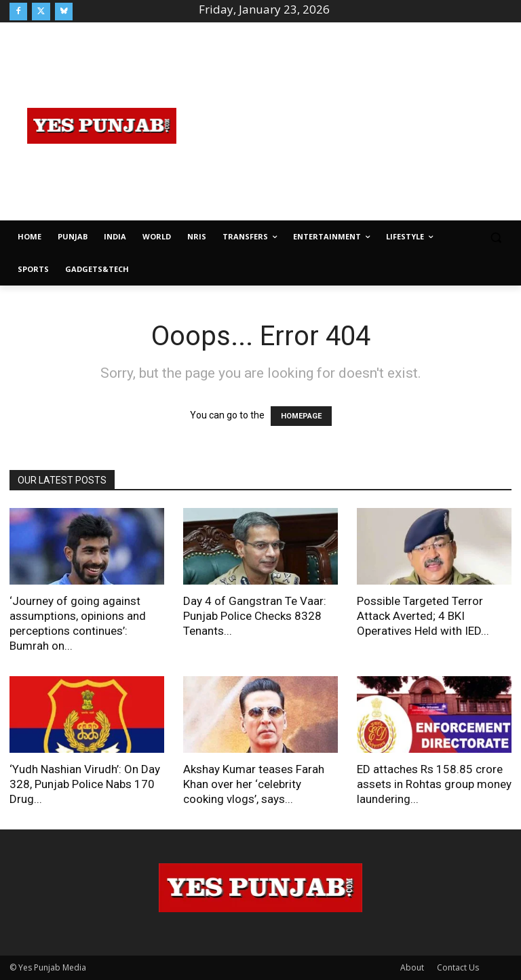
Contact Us (458, 967)
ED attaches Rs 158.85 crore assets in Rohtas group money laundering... (434, 784)
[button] (496, 237)
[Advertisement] (358, 123)
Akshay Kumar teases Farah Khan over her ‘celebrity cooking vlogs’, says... (254, 784)
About (412, 967)
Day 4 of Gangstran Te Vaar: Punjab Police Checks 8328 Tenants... (255, 616)
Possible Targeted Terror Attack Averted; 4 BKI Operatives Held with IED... (423, 616)
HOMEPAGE (301, 416)
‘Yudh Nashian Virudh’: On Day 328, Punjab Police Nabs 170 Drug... (85, 784)
